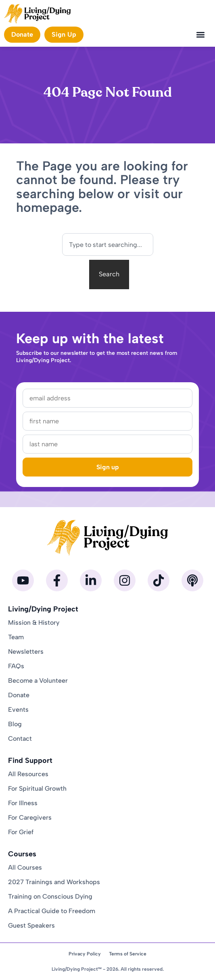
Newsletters (26, 652)
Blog (15, 724)
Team (16, 637)
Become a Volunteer (38, 681)
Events (18, 710)
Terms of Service (128, 954)
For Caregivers (30, 817)
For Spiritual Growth (37, 788)
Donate (19, 695)
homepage (47, 207)
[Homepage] (38, 14)
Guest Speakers (31, 925)
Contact (20, 739)
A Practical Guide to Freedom (52, 911)
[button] (200, 35)
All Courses (25, 867)
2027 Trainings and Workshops (54, 882)
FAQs (16, 666)
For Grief (21, 832)
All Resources (28, 774)
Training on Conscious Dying (50, 896)
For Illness (23, 803)
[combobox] (108, 244)
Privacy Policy (85, 954)
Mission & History (34, 623)
